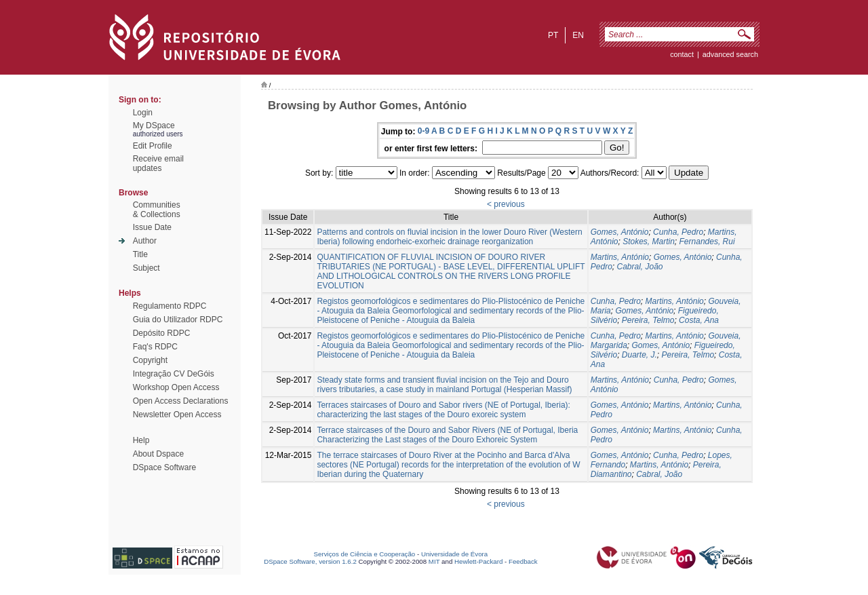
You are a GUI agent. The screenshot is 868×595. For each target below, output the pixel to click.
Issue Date (152, 227)
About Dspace (158, 454)
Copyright (150, 360)
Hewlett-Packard (478, 561)
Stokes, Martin (649, 242)
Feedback (523, 561)
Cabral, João (639, 267)
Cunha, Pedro (678, 232)
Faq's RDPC (155, 347)
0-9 (423, 131)
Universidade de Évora (454, 554)
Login (143, 113)
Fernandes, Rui (707, 242)
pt (553, 35)
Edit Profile (153, 146)
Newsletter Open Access (177, 415)
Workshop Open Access (176, 387)
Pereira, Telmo (648, 320)
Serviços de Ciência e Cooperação (365, 554)
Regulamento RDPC (170, 306)
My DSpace (154, 126)
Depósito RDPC (162, 333)
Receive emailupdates (158, 164)
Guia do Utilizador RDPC (178, 320)
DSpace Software (164, 467)
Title (140, 254)
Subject (146, 268)
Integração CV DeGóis (174, 374)
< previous (506, 204)
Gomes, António (620, 232)
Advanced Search (730, 54)
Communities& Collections (157, 210)
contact (682, 54)
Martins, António (620, 257)
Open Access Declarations (181, 401)
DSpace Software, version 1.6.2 (310, 561)
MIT (434, 561)
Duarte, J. (639, 355)
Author (145, 241)
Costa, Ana (699, 320)
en (578, 35)
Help (141, 440)
